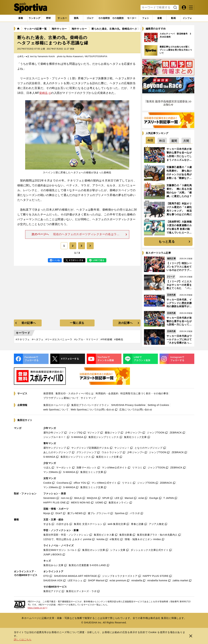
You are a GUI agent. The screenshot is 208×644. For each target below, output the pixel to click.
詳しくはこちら (23, 639)
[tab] (48, 18)
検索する (175, 8)
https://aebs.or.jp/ (38, 608)
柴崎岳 (44, 93)
